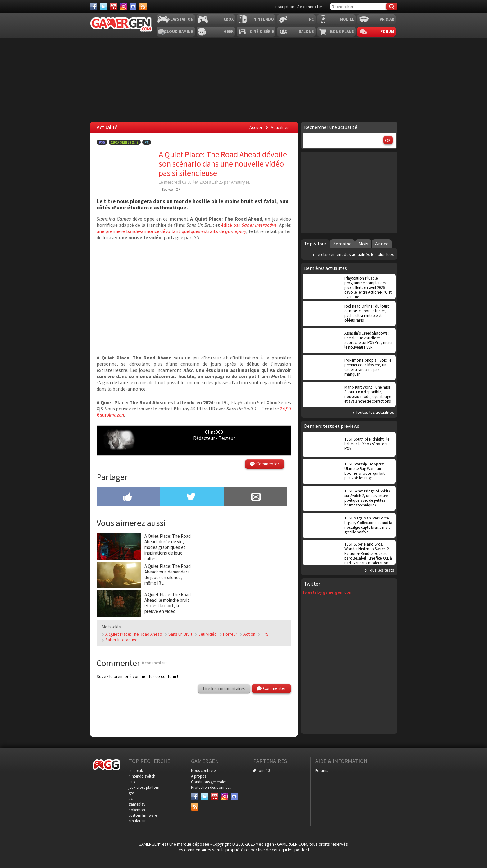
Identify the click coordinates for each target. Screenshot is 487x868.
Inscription (284, 7)
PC (312, 19)
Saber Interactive (121, 640)
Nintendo (264, 19)
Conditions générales (209, 782)
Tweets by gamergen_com (328, 592)
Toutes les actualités (375, 412)
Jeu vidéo (208, 634)
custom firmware (143, 815)
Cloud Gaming (179, 32)
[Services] (143, 7)
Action (249, 634)
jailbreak (136, 771)
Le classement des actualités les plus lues (355, 254)
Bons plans (342, 32)
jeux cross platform (145, 787)
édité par (249, 225)
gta (131, 793)
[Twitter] (103, 7)
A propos (199, 776)
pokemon (137, 810)
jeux (132, 782)
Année (382, 244)
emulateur (137, 821)
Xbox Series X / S (125, 142)
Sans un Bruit (180, 634)
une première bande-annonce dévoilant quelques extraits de (171, 231)
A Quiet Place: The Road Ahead (134, 634)
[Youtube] (113, 7)
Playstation (181, 19)
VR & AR (387, 19)
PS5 (102, 142)
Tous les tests (381, 570)
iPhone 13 (262, 771)
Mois (363, 244)
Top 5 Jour (315, 244)
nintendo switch (142, 776)
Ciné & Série (262, 32)
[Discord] (133, 7)
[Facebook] (93, 7)
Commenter (268, 464)
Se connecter (310, 7)
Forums (322, 771)
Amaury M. (241, 182)
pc (131, 799)
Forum (387, 32)
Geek (229, 32)
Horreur (230, 634)
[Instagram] (123, 7)
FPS (265, 634)
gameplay (137, 804)
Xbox (229, 19)
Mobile (347, 19)
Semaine (342, 244)
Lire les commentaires (224, 689)
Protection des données (211, 787)
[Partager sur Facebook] (128, 497)
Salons (306, 32)
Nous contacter (204, 771)
